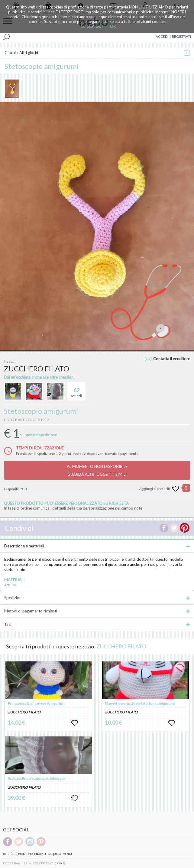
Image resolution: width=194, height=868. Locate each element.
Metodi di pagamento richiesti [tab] (97, 611)
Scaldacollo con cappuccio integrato (36, 778)
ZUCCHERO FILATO (121, 646)
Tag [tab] (97, 624)
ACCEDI (162, 36)
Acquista (55, 854)
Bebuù (8, 854)
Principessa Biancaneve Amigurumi (37, 703)
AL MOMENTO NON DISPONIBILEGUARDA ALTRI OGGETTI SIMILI (97, 470)
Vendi (68, 854)
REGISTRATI (181, 36)
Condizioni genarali (30, 854)
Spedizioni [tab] (97, 598)
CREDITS (60, 863)
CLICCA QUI (92, 26)
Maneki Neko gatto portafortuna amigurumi (140, 703)
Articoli (76, 390)
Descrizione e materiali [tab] (97, 546)
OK (113, 26)
